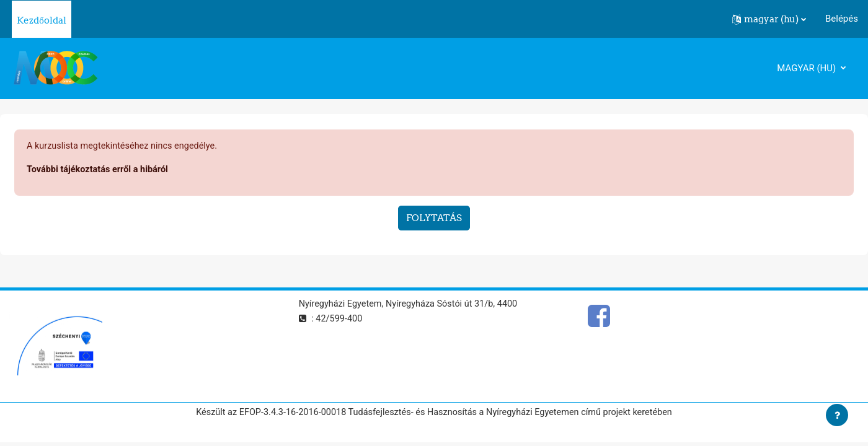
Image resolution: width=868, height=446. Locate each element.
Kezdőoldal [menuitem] (42, 20)
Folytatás (434, 219)
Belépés (842, 19)
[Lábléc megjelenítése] (837, 415)
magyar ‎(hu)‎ (808, 68)
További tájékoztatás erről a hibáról (100, 170)
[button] (769, 19)
